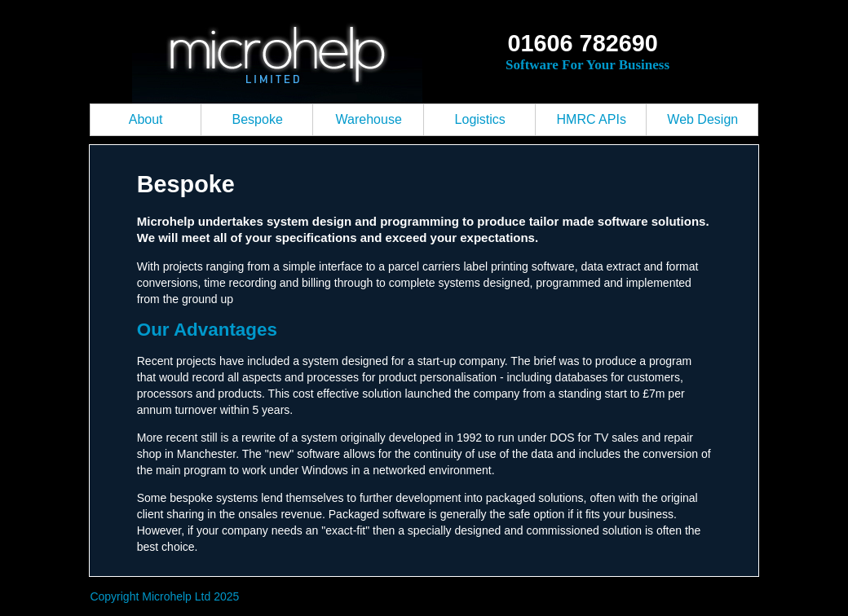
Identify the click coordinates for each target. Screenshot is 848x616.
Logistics (480, 119)
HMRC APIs (592, 119)
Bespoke (258, 119)
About (146, 119)
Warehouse (369, 119)
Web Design (702, 119)
